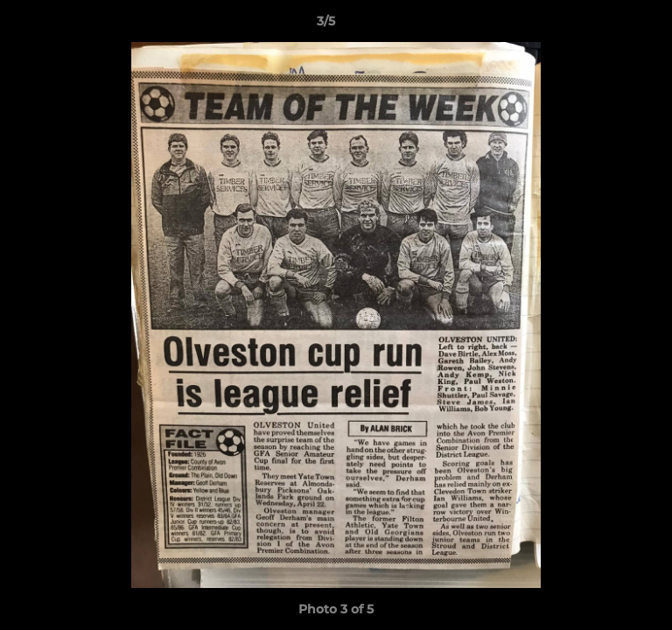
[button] (609, 25)
